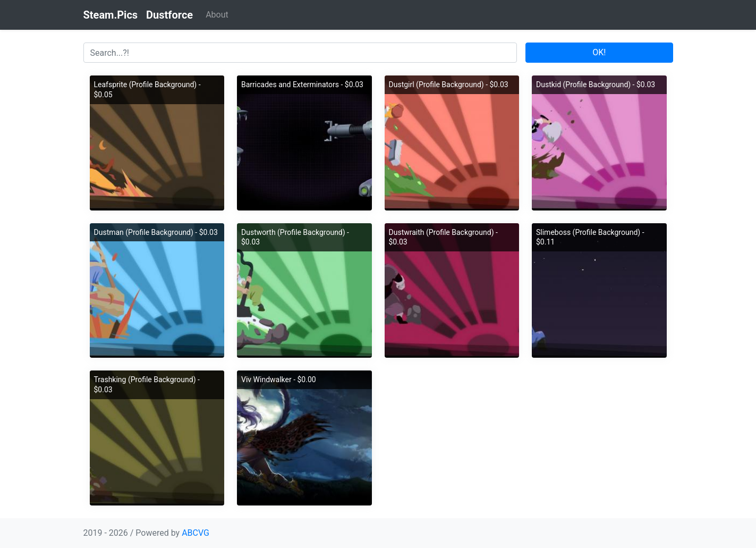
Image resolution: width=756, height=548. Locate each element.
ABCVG (196, 533)
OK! (599, 52)
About (217, 15)
